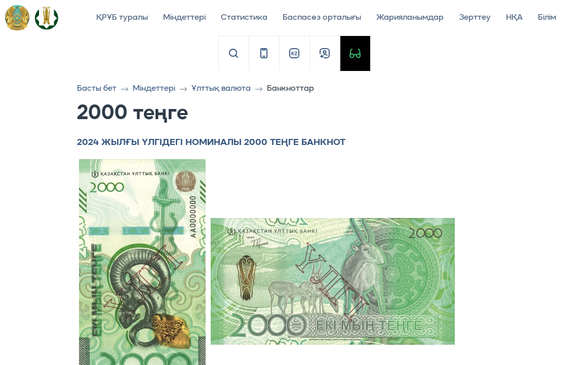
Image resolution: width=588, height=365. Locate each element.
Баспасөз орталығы (322, 18)
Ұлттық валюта (221, 89)
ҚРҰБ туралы (122, 18)
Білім (547, 18)
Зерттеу (475, 18)
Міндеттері (184, 18)
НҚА (514, 18)
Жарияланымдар (410, 18)
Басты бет (97, 89)
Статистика (244, 18)
